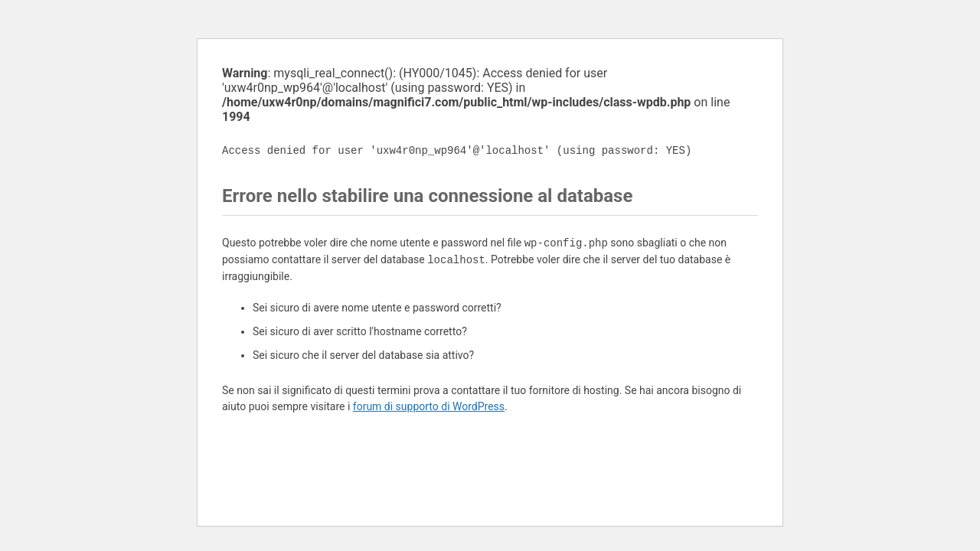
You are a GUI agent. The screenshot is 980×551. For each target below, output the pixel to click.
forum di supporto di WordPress (429, 406)
